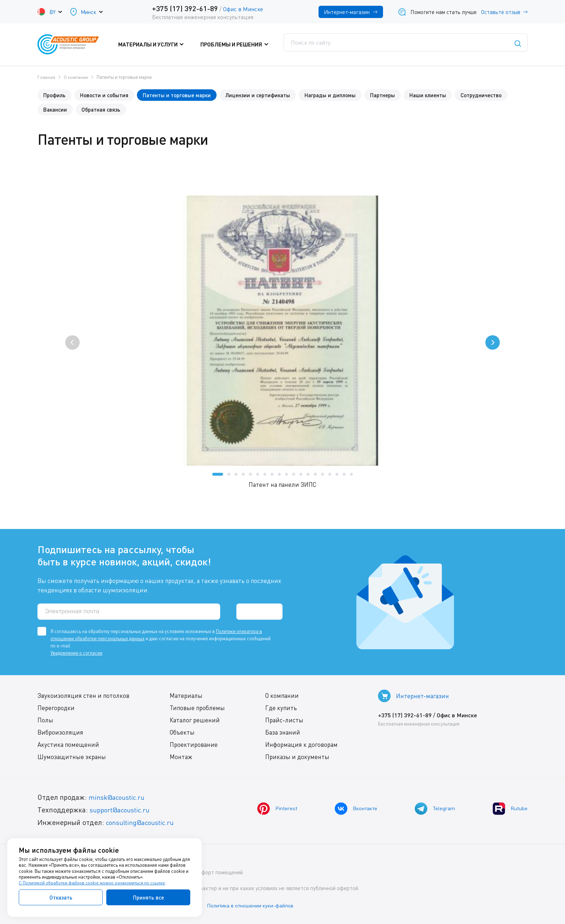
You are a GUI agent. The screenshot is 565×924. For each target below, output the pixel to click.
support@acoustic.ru (122, 810)
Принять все (148, 897)
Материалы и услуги (162, 44)
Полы (45, 721)
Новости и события (104, 95)
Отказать (61, 897)
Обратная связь (101, 109)
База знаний (282, 733)
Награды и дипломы (330, 95)
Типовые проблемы (197, 708)
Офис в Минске (243, 9)
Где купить (281, 708)
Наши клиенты (428, 95)
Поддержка (304, 44)
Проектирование (193, 745)
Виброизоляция (60, 733)
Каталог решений (194, 721)
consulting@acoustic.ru (143, 823)
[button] (218, 474)
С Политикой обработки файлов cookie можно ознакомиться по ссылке (93, 883)
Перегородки (56, 708)
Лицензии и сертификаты (258, 95)
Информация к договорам (301, 745)
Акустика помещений (68, 745)
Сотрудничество (481, 95)
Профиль (54, 95)
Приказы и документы (297, 757)
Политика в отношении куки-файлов (257, 906)
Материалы (186, 696)
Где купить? (355, 44)
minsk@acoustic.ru (119, 798)
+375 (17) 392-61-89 (185, 8)
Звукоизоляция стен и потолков (83, 696)
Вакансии (55, 109)
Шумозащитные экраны (72, 757)
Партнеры (382, 95)
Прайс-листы (284, 721)
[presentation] (72, 342)
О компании (282, 696)
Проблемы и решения (239, 44)
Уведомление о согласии (76, 654)
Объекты (182, 733)
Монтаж (181, 757)
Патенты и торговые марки (177, 95)
